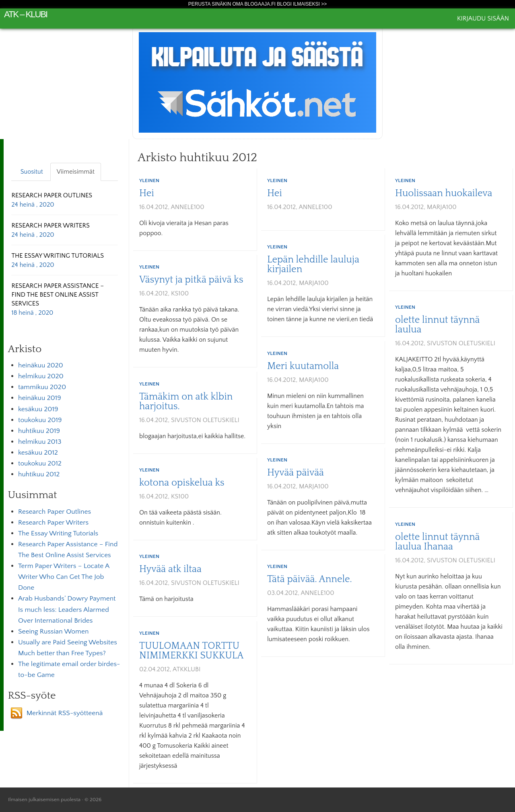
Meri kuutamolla (303, 366)
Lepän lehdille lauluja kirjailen (313, 265)
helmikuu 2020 (41, 376)
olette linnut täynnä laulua (437, 325)
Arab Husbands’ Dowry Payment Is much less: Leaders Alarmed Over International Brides (67, 609)
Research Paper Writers (53, 523)
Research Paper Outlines (55, 512)
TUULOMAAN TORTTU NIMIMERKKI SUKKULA (191, 651)
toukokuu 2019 (40, 420)
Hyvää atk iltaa (170, 569)
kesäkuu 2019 (38, 409)
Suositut (32, 172)
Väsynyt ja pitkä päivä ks (191, 280)
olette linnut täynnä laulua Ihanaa (437, 542)
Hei (147, 193)
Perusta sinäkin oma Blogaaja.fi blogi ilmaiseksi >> (258, 4)
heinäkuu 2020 (41, 365)
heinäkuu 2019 (40, 398)
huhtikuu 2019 (39, 431)
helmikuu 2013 (40, 442)
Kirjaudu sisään (483, 18)
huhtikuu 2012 (39, 474)
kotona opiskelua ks (182, 483)
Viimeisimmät (76, 172)
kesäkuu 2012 (38, 453)
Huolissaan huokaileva (444, 193)
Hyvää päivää (296, 473)
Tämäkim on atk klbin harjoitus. (186, 402)
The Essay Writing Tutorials (58, 533)
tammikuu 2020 (42, 387)
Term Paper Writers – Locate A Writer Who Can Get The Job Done (64, 577)
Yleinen (149, 180)
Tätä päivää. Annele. (310, 579)
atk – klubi (26, 14)
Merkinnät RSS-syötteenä (65, 713)
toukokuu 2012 (40, 463)
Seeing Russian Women (53, 632)
